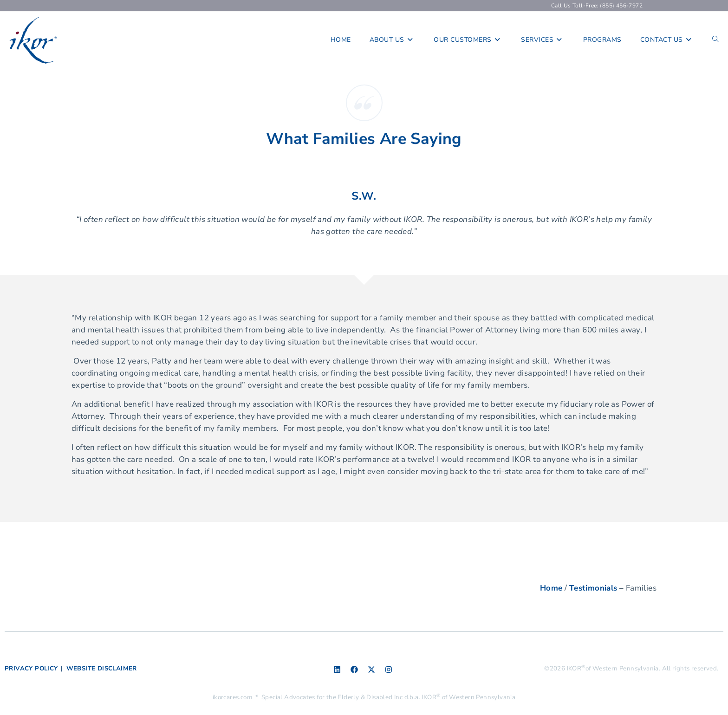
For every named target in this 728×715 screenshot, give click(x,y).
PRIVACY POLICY (31, 669)
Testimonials (593, 588)
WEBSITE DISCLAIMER (102, 669)
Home (551, 588)
